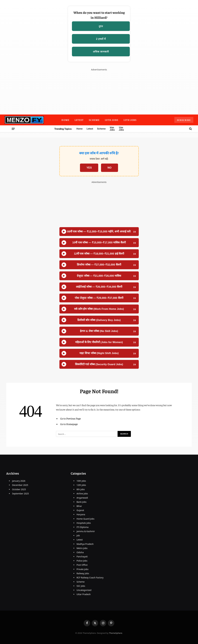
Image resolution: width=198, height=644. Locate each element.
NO (110, 168)
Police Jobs (82, 561)
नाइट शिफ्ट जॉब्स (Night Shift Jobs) (99, 353)
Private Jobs (83, 569)
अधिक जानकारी (101, 52)
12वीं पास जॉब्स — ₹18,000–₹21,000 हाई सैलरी (99, 254)
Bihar (79, 506)
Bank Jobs (82, 502)
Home (65, 120)
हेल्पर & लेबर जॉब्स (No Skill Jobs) (99, 331)
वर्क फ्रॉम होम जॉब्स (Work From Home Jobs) (99, 309)
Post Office (82, 565)
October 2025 (19, 489)
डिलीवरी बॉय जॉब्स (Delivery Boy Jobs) (99, 320)
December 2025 (20, 485)
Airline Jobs (82, 494)
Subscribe (184, 120)
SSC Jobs (81, 586)
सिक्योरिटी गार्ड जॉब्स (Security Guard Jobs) (99, 364)
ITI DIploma (83, 527)
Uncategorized (84, 590)
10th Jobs (111, 120)
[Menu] (28, 129)
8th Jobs (81, 489)
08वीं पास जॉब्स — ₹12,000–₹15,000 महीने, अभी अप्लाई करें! (99, 232)
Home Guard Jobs (86, 519)
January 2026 (19, 481)
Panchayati (82, 556)
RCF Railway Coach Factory (90, 578)
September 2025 (20, 494)
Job (78, 535)
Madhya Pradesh (85, 544)
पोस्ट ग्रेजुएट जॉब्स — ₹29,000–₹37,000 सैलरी (99, 298)
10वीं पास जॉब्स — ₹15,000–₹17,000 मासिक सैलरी (99, 243)
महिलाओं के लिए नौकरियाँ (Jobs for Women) (99, 342)
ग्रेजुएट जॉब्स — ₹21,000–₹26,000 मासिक (99, 276)
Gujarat (80, 510)
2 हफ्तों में (101, 39)
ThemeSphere (116, 633)
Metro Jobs (82, 548)
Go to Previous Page (70, 418)
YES (89, 168)
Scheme (94, 120)
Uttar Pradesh (84, 594)
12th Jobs (130, 120)
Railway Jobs (83, 573)
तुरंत (101, 26)
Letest (79, 120)
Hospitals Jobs (84, 523)
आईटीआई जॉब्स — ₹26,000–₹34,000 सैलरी (99, 287)
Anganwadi (82, 498)
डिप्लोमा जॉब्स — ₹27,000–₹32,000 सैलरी (99, 265)
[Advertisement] (99, 205)
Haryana (81, 514)
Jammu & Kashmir (86, 531)
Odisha (80, 552)
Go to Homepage (69, 424)
